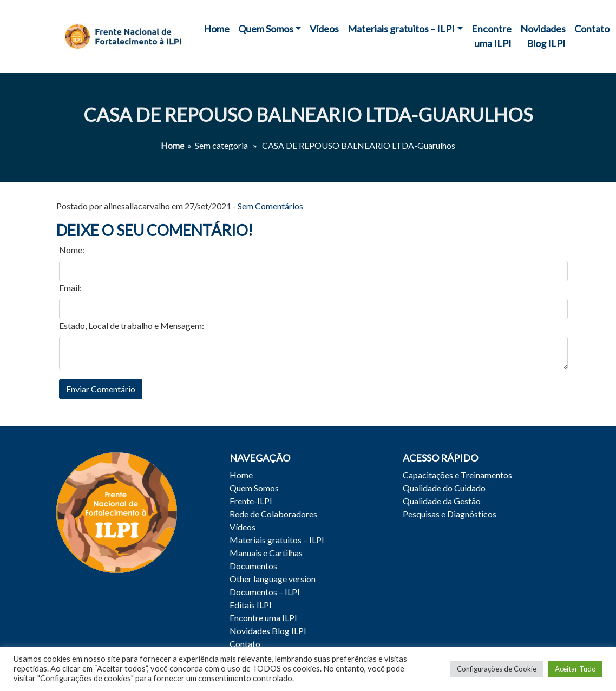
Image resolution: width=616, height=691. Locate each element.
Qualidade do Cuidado (444, 488)
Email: (70, 288)
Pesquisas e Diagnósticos (450, 514)
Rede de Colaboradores (273, 514)
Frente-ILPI (251, 501)
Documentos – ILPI (265, 592)
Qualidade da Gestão (442, 501)
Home (217, 29)
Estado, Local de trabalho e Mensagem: (132, 325)
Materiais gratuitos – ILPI (401, 29)
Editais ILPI (251, 605)
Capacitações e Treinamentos (457, 475)
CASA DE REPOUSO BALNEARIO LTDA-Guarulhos (308, 114)
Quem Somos (266, 29)
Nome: (72, 250)
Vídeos (324, 29)
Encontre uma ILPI (492, 36)
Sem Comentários (270, 206)
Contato (592, 29)
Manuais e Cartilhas (266, 553)
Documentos (253, 566)
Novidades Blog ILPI (543, 36)
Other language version (273, 579)
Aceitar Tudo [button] (575, 669)
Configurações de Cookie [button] (497, 669)
